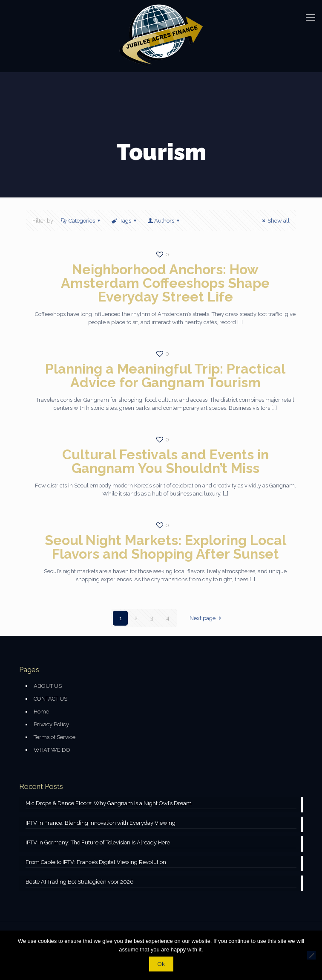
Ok (161, 964)
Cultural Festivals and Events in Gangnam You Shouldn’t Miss (165, 461)
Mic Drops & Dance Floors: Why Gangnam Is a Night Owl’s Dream (109, 803)
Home (41, 712)
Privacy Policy (51, 724)
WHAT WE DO (52, 750)
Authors (164, 221)
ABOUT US (48, 686)
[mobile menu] (310, 17)
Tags (124, 221)
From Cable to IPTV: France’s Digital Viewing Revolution (96, 862)
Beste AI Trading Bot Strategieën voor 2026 (80, 882)
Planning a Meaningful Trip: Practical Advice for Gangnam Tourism (165, 375)
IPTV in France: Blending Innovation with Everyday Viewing (101, 823)
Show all (275, 221)
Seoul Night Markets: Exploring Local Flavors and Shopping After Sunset (165, 547)
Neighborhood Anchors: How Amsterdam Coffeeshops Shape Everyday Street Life (165, 283)
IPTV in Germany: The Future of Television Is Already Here (98, 842)
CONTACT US (50, 699)
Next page (206, 618)
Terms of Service (55, 737)
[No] (311, 955)
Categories (81, 221)
